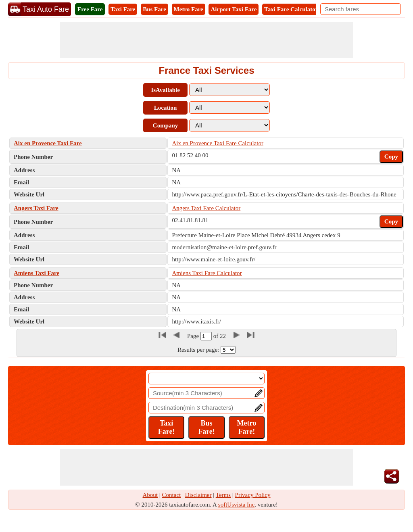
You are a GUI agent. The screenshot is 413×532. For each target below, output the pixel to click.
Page (194, 336)
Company (166, 125)
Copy (391, 156)
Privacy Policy (253, 495)
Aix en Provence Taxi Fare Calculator (218, 143)
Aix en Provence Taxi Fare (48, 143)
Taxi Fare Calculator (291, 9)
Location (166, 108)
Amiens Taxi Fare (37, 273)
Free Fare (90, 9)
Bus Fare (154, 9)
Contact (172, 495)
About (150, 495)
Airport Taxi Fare (234, 9)
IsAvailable (165, 90)
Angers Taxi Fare (36, 208)
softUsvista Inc (236, 505)
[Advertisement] (206, 40)
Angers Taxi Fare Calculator (206, 208)
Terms (223, 495)
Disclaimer (198, 495)
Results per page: (198, 350)
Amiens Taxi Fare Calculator (207, 273)
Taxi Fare (123, 9)
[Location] (206, 379)
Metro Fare (189, 9)
